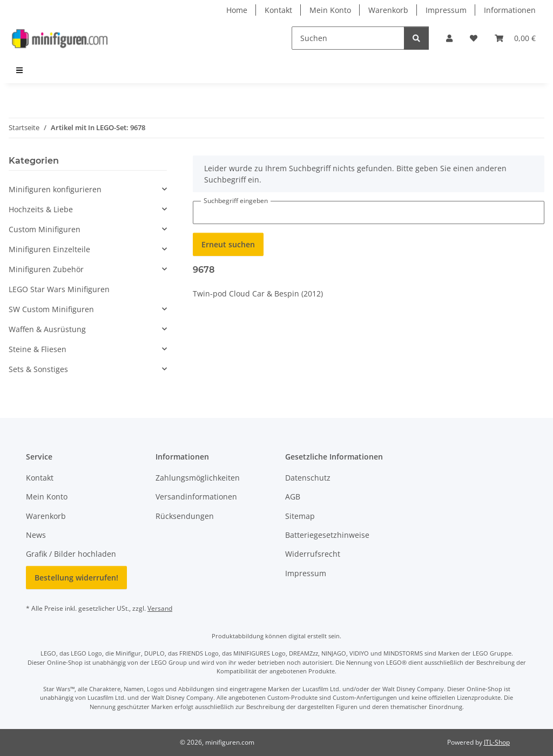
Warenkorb (388, 10)
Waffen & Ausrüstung (47, 329)
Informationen (510, 10)
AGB (293, 497)
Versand (160, 608)
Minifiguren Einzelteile (49, 249)
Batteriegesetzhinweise (327, 535)
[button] (449, 38)
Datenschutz (308, 478)
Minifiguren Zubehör (46, 269)
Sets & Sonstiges (38, 369)
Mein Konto (330, 10)
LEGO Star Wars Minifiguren (59, 289)
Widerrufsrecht (313, 554)
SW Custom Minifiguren (51, 309)
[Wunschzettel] (474, 38)
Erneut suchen (228, 244)
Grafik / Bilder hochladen (71, 554)
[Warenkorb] (515, 38)
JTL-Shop (497, 742)
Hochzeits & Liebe (41, 209)
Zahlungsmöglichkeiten (198, 478)
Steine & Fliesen (38, 349)
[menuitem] (20, 70)
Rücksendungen (185, 516)
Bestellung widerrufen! (76, 578)
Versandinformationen (196, 497)
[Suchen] (348, 38)
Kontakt (278, 10)
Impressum (446, 10)
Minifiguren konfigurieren (55, 189)
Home (237, 10)
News (36, 535)
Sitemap (300, 516)
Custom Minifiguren (45, 229)
